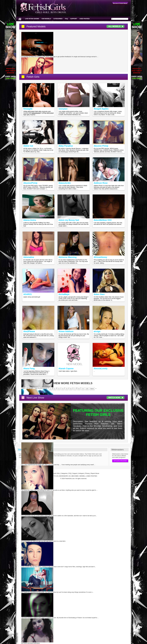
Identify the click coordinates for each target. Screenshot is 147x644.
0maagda (28, 109)
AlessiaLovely (101, 369)
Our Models (46, 19)
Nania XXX (40, 43)
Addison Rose (101, 183)
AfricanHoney (100, 257)
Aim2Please (29, 331)
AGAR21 (28, 294)
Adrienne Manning (68, 257)
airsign (97, 331)
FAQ (66, 19)
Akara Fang (29, 369)
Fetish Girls (33, 77)
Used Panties (85, 19)
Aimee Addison (66, 331)
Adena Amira (30, 220)
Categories (58, 19)
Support (74, 19)
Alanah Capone (66, 369)
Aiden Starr (99, 294)
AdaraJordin (65, 183)
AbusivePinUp (30, 183)
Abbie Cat (28, 146)
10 (87, 389)
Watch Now (114, 398)
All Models (114, 26)
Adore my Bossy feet (69, 220)
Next (92, 389)
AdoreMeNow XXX (103, 220)
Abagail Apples (101, 109)
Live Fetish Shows (32, 19)
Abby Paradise (66, 146)
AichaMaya (64, 294)
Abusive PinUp (101, 146)
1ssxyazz (63, 109)
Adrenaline (29, 257)
